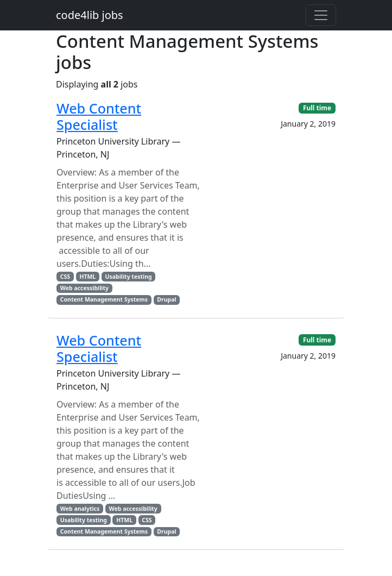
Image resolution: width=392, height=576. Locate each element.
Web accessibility (84, 288)
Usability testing (129, 277)
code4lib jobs (90, 15)
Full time (317, 108)
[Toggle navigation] (321, 15)
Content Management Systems (104, 299)
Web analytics (80, 509)
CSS (65, 277)
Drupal (166, 299)
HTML (87, 277)
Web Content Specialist (99, 116)
